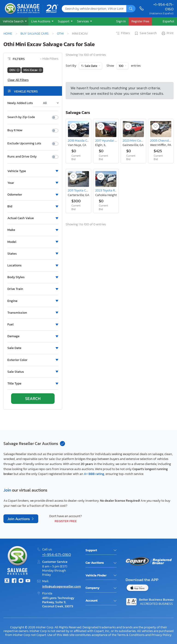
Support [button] (64, 21)
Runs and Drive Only (22, 157)
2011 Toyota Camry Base (84, 190)
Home (8, 33)
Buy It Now (15, 130)
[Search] (131, 9)
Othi (60, 33)
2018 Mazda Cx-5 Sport (84, 140)
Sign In (121, 21)
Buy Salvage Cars (35, 33)
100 (121, 66)
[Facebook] (14, 581)
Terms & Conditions (131, 635)
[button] (14, 21)
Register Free (66, 521)
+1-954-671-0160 (163, 7)
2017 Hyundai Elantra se (112, 140)
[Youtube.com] (28, 581)
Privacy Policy (161, 635)
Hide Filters (49, 59)
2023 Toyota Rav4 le (109, 190)
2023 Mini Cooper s (136, 140)
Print (167, 33)
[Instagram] (21, 581)
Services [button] (83, 21)
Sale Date (91, 66)
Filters (123, 33)
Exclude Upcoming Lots (24, 143)
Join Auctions (19, 519)
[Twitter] (7, 581)
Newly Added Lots (20, 103)
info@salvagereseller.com (62, 586)
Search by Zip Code (21, 117)
